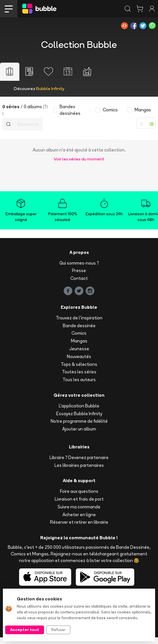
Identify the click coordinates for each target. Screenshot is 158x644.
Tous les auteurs (79, 380)
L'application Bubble (79, 406)
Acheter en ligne (79, 515)
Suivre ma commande (79, 507)
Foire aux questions (79, 491)
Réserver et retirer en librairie (79, 522)
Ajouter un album (79, 429)
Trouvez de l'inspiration (79, 318)
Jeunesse (79, 349)
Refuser (58, 630)
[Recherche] (28, 124)
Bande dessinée (79, 326)
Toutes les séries (79, 372)
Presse (79, 270)
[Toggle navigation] (9, 9)
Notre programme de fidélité (79, 421)
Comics (79, 333)
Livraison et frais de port (79, 499)
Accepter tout (25, 630)
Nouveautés (79, 356)
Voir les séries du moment (79, 159)
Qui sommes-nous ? (79, 263)
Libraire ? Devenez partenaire (79, 457)
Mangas (79, 341)
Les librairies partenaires (79, 465)
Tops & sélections (79, 364)
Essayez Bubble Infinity (79, 414)
